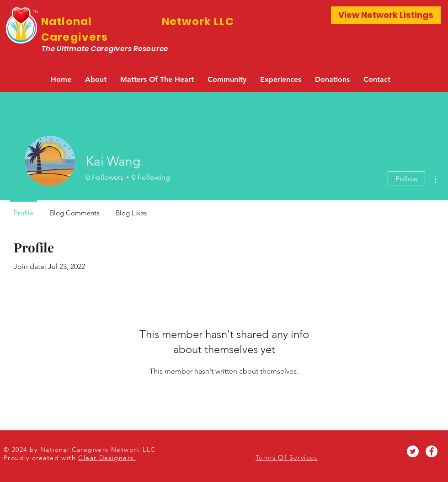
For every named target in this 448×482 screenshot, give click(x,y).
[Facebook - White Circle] (432, 451)
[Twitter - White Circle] (413, 451)
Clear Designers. (107, 458)
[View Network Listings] (386, 15)
